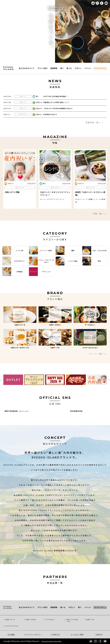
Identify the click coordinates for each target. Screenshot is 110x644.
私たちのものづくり (27, 68)
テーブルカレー (51, 620)
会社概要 (11, 635)
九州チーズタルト (31, 620)
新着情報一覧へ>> (95, 131)
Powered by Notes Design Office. (52, 641)
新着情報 (54, 68)
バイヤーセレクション (12, 626)
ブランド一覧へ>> (98, 354)
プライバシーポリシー (33, 635)
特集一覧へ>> (100, 222)
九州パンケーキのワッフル (72, 621)
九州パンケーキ (23, 123)
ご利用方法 (55, 635)
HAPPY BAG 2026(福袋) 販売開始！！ (56, 105)
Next (108, 188)
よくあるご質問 (77, 635)
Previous (2, 188)
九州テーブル (23, 105)
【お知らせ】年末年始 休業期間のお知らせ (58, 117)
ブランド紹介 (42, 68)
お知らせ (37, 111)
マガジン (78, 68)
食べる (69, 68)
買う (62, 68)
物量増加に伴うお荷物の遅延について (56, 111)
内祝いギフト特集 (12, 201)
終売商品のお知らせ (50, 123)
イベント (88, 68)
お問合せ (99, 635)
